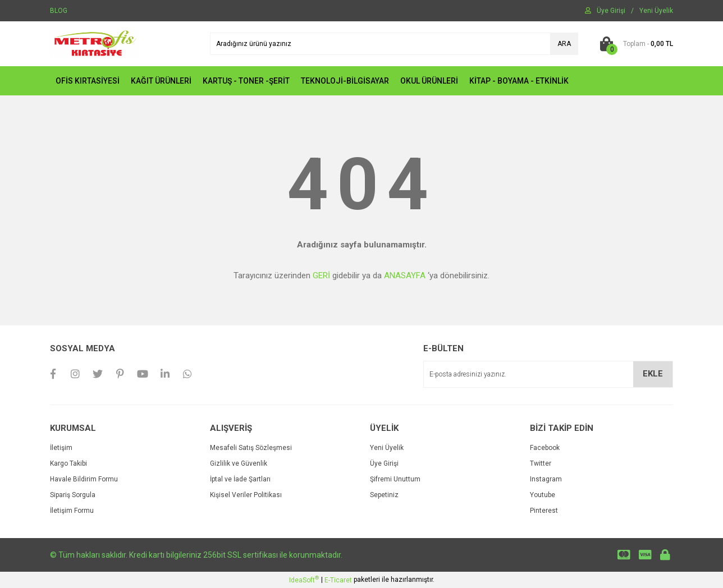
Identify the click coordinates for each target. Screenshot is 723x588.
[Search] (394, 44)
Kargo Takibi (68, 463)
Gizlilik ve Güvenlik (239, 463)
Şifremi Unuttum (395, 479)
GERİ (321, 275)
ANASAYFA (405, 275)
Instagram (546, 479)
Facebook (545, 448)
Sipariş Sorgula (73, 495)
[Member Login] (611, 11)
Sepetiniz (384, 495)
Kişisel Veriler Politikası (246, 495)
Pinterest (544, 511)
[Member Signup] (656, 11)
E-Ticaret (338, 580)
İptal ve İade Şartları (240, 479)
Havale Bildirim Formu (84, 479)
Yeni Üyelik (387, 448)
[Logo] (95, 43)
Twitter (541, 463)
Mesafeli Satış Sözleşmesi (251, 448)
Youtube (543, 495)
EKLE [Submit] (653, 374)
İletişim (61, 448)
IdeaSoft (304, 580)
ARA (564, 44)
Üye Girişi (384, 463)
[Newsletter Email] (548, 374)
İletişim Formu (72, 511)
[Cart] (634, 44)
